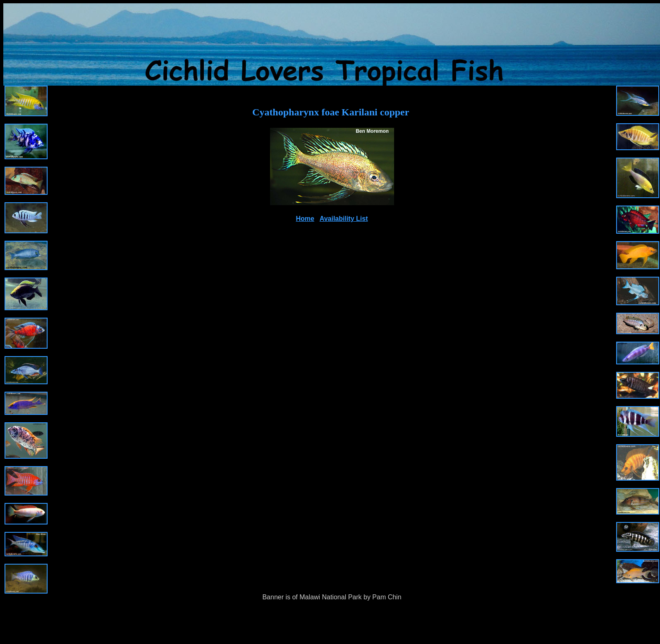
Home (305, 219)
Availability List (344, 219)
